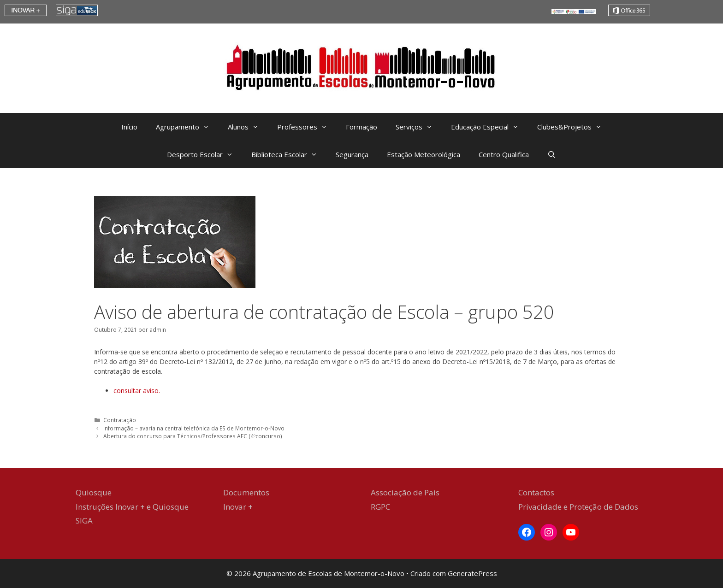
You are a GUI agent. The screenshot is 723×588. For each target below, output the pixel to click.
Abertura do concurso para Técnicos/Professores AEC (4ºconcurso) (193, 436)
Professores (307, 127)
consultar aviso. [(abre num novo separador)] (137, 391)
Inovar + (238, 507)
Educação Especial (489, 127)
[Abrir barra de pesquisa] (552, 154)
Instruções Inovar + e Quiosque (132, 507)
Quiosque (94, 492)
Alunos (248, 127)
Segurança (352, 154)
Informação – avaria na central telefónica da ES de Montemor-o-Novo (194, 428)
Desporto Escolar (204, 154)
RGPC (380, 507)
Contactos (536, 492)
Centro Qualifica (504, 154)
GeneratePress (472, 573)
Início (129, 127)
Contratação (120, 420)
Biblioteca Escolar (289, 154)
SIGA (84, 520)
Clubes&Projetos (574, 127)
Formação (361, 127)
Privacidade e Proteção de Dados (578, 507)
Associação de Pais (405, 492)
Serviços (419, 127)
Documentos (246, 492)
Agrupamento (187, 127)
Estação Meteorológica (424, 154)
